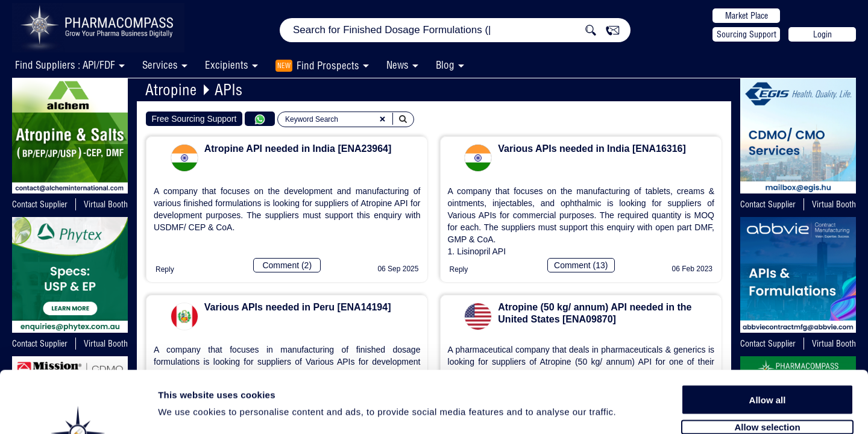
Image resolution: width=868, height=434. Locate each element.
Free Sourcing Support (194, 119)
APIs (228, 90)
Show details (633, 411)
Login (822, 34)
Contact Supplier (40, 204)
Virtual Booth (106, 204)
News (398, 65)
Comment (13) (581, 265)
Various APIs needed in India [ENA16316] (592, 149)
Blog (445, 65)
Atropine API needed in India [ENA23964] (298, 149)
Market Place (747, 16)
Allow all (768, 333)
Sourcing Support (747, 34)
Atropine (171, 90)
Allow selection (767, 360)
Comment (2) (287, 265)
